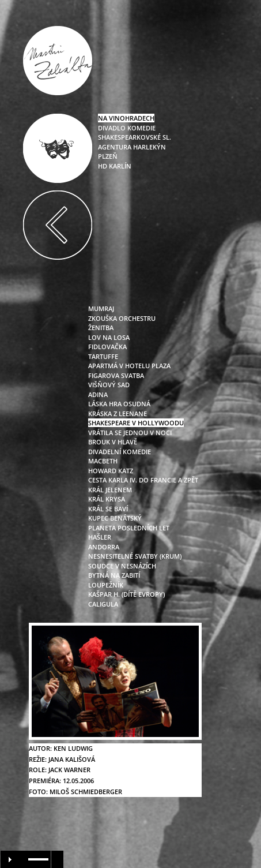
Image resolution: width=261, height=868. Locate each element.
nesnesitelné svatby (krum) (135, 556)
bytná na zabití (114, 575)
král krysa (107, 499)
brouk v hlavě (113, 442)
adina (98, 394)
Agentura (115, 147)
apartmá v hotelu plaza (129, 366)
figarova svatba (116, 375)
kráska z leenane (118, 414)
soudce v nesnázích (122, 566)
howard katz (111, 471)
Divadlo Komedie (127, 128)
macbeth (103, 461)
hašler (100, 537)
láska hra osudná (119, 404)
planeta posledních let (129, 528)
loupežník (106, 585)
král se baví (108, 509)
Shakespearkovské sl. (135, 137)
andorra (104, 547)
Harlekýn (149, 147)
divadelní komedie (120, 452)
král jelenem (110, 490)
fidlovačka (107, 347)
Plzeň (108, 156)
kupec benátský (115, 518)
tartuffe (103, 356)
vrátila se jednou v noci (130, 433)
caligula (103, 604)
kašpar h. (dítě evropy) (126, 594)
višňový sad (109, 385)
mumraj (101, 308)
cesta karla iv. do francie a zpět (143, 480)
